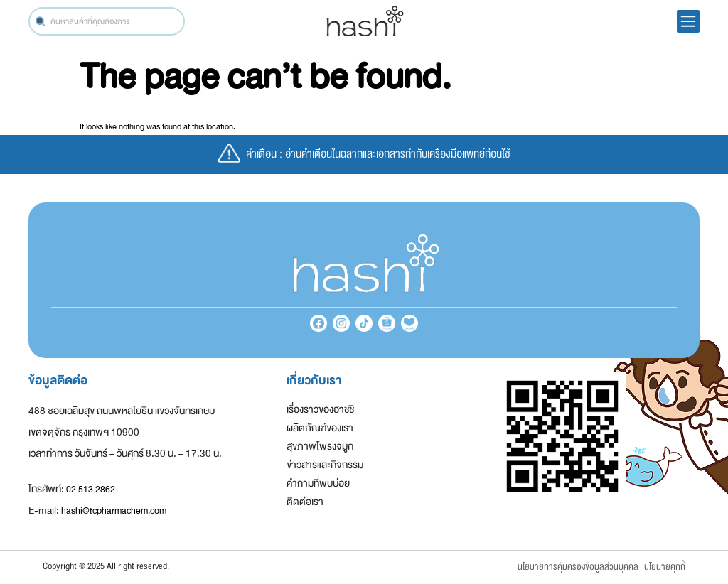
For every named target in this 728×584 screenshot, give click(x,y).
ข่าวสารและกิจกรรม (325, 465)
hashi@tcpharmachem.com (114, 511)
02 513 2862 (91, 490)
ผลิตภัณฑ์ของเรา (320, 428)
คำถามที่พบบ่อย (318, 483)
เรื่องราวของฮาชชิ (320, 410)
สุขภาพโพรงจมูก (320, 447)
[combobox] (107, 21)
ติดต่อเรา (305, 502)
